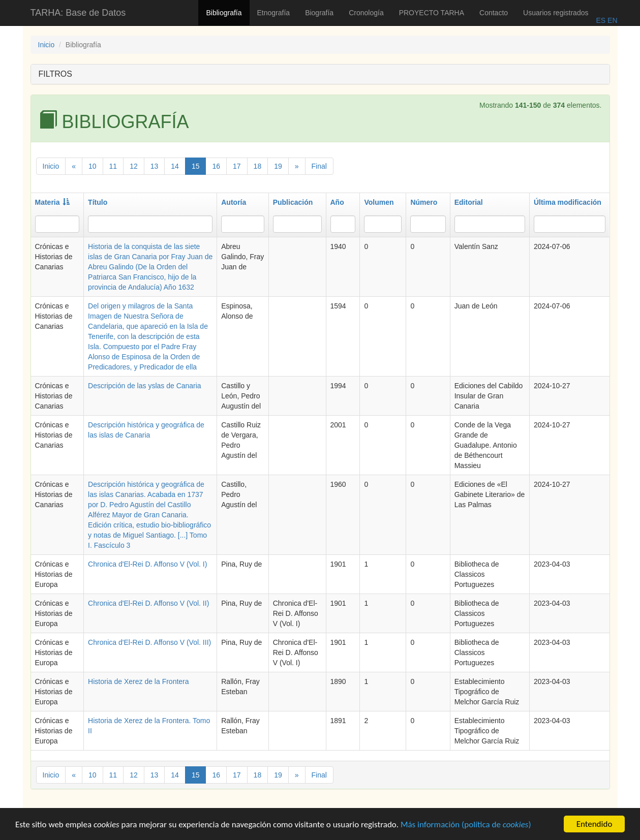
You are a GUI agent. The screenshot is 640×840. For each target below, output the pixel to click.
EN (611, 20)
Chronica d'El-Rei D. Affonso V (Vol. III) (149, 642)
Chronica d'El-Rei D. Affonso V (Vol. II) (148, 603)
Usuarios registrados (556, 13)
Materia (52, 202)
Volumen (379, 202)
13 (155, 166)
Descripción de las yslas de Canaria (145, 386)
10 (93, 166)
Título (98, 202)
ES (601, 20)
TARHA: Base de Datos (78, 13)
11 (113, 166)
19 (278, 166)
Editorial (469, 202)
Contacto (494, 13)
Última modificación (568, 202)
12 (134, 166)
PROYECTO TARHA (432, 13)
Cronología (366, 13)
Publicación (293, 202)
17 (237, 166)
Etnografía (274, 13)
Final (319, 166)
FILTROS (55, 74)
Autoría (234, 202)
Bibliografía (224, 13)
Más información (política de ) (466, 826)
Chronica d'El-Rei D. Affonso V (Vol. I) (147, 564)
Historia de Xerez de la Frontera (138, 681)
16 (216, 166)
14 (175, 166)
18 (258, 166)
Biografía (319, 13)
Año (337, 202)
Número (424, 202)
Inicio (47, 45)
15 (196, 166)
